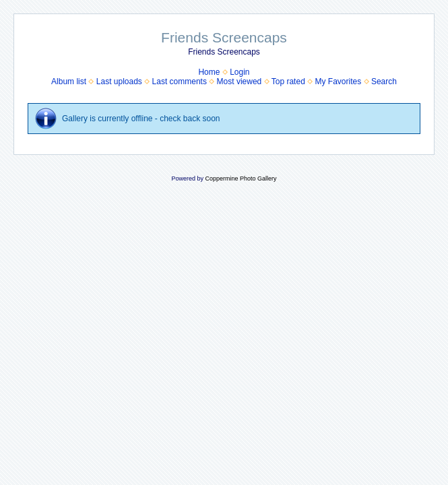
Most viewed (239, 82)
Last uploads (119, 82)
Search (384, 82)
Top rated (288, 82)
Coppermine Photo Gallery (241, 179)
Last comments (180, 82)
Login (239, 72)
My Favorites (339, 82)
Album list (69, 82)
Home (209, 72)
